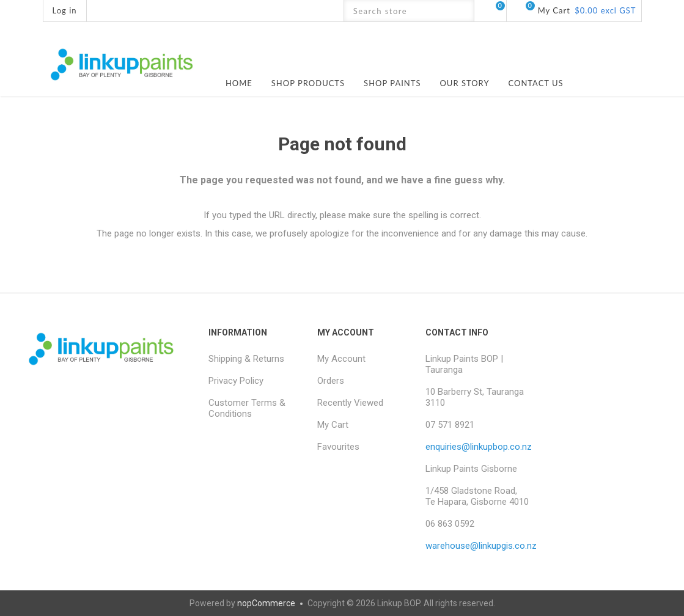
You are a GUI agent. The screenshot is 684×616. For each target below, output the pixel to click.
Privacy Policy (236, 381)
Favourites (338, 447)
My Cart (333, 425)
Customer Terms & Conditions (247, 408)
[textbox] (398, 11)
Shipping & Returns (246, 359)
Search (463, 11)
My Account (341, 359)
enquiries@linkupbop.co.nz (479, 447)
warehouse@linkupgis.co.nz (481, 546)
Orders (331, 381)
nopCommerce (266, 603)
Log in (65, 10)
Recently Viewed (350, 403)
